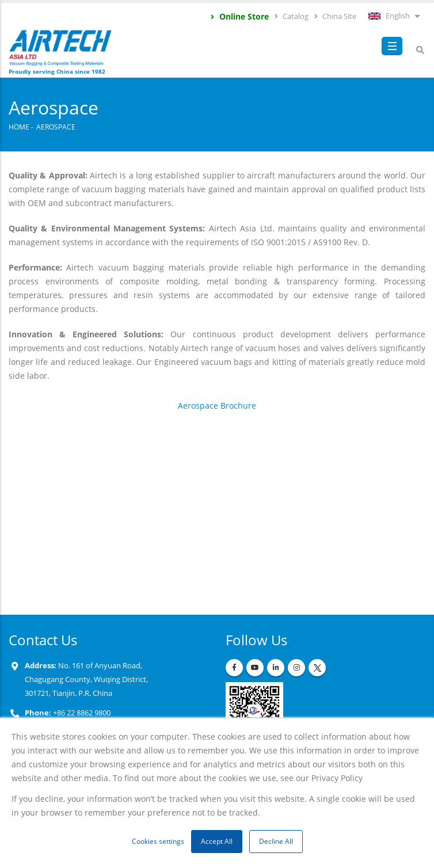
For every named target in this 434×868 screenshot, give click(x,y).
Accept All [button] (217, 841)
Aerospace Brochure (217, 406)
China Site (335, 16)
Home (19, 127)
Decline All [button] (276, 841)
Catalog (291, 16)
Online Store (239, 16)
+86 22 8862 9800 (81, 713)
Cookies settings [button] (158, 841)
